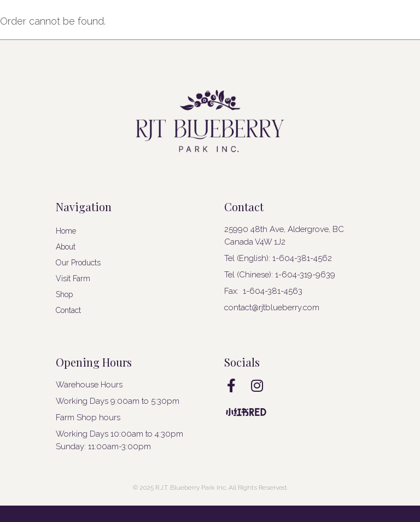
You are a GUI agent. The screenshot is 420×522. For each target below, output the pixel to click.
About (66, 247)
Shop (64, 294)
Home (66, 231)
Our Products (78, 263)
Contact (68, 310)
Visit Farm (73, 279)
